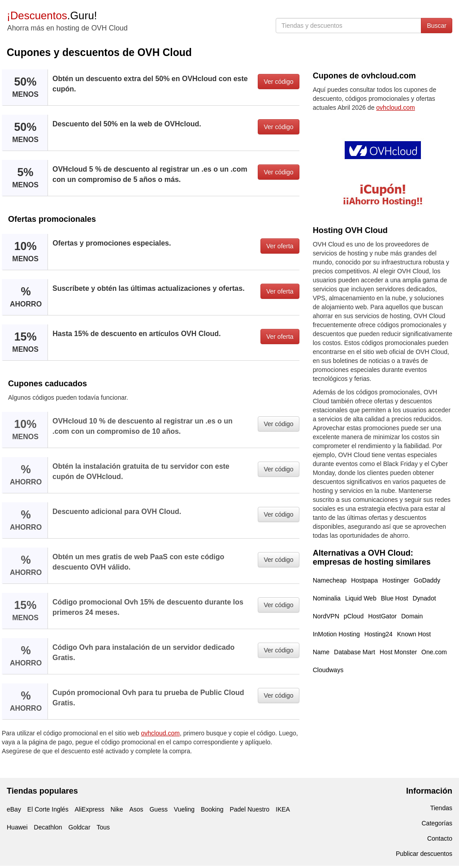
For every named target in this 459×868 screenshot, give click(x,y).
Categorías (437, 823)
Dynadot (424, 598)
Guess (158, 809)
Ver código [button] (278, 82)
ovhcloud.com (160, 733)
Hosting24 (379, 634)
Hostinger (396, 580)
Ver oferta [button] (280, 246)
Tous (103, 827)
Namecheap (330, 580)
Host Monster (398, 652)
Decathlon (48, 827)
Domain (412, 616)
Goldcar (80, 827)
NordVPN (326, 616)
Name (321, 652)
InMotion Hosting (336, 634)
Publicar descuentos (424, 854)
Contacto (440, 838)
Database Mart (355, 652)
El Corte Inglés (48, 809)
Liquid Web (361, 598)
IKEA (283, 809)
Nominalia (327, 598)
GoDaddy (427, 580)
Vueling (184, 809)
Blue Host (395, 598)
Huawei (17, 827)
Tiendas (441, 808)
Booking (212, 809)
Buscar (437, 26)
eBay (14, 809)
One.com (434, 652)
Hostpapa (364, 580)
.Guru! (52, 15)
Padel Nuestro (249, 809)
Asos (136, 809)
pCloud (354, 616)
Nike (117, 809)
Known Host (414, 634)
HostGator (382, 616)
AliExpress (90, 809)
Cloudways (328, 670)
